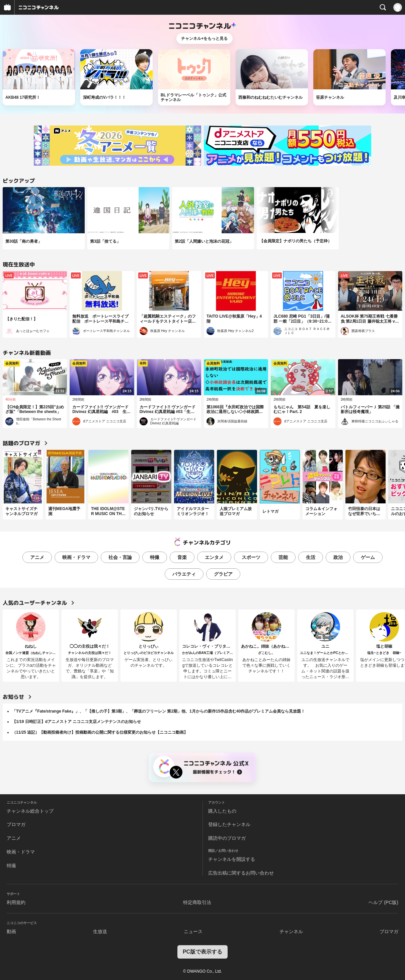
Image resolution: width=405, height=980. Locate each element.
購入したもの (222, 811)
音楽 (182, 557)
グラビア (223, 574)
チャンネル (291, 931)
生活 (311, 557)
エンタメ (214, 557)
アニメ (37, 557)
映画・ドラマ (76, 557)
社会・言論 (120, 557)
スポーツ (251, 557)
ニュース (193, 931)
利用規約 (16, 902)
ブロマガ (16, 824)
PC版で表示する (202, 952)
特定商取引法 (197, 902)
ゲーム (368, 557)
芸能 (283, 557)
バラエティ (184, 574)
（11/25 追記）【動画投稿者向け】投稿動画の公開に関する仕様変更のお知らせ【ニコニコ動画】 (100, 732)
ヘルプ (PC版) (383, 902)
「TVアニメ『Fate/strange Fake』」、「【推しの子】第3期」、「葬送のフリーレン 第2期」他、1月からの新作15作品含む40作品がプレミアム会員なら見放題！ (158, 711)
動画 (11, 931)
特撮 (155, 557)
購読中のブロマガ (227, 838)
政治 (338, 557)
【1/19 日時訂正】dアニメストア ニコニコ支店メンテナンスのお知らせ (76, 722)
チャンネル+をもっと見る (204, 38)
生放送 (100, 931)
